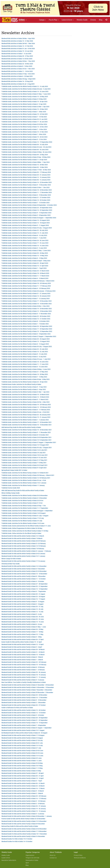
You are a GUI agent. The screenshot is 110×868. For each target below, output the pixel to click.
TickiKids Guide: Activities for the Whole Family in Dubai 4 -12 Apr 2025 (24, 104)
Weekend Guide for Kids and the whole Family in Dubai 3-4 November (23, 836)
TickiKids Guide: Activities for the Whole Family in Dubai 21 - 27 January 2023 (26, 293)
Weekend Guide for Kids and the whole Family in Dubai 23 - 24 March (23, 786)
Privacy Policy (78, 855)
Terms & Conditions (80, 858)
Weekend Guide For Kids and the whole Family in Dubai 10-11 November (24, 834)
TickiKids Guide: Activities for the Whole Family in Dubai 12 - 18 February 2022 (26, 407)
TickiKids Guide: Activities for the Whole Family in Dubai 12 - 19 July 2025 (25, 86)
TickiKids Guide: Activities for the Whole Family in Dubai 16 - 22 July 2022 (25, 352)
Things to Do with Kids (32, 858)
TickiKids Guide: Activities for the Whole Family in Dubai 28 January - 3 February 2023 (28, 291)
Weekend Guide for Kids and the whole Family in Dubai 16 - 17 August (23, 599)
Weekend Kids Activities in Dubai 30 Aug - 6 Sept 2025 (18, 79)
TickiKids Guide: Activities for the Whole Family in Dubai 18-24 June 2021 (25, 455)
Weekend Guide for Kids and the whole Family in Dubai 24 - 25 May (22, 629)
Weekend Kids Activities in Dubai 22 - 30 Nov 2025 (17, 64)
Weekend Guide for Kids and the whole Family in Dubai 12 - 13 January (24, 811)
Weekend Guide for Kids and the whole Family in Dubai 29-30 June (22, 751)
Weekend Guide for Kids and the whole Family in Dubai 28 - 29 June (23, 617)
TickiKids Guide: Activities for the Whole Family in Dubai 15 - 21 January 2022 (26, 417)
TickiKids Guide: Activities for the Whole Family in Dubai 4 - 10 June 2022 (24, 367)
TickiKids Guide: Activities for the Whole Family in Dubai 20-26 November (25, 495)
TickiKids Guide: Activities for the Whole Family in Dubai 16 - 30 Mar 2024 (25, 165)
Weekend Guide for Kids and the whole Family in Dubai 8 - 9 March (22, 657)
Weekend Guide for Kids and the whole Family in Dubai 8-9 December (23, 824)
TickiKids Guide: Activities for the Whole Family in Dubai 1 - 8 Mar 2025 (24, 112)
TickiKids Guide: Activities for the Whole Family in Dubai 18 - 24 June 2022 (25, 362)
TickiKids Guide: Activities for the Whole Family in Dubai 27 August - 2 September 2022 (29, 336)
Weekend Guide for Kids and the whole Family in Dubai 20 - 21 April (23, 776)
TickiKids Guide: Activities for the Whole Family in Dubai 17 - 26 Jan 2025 (24, 122)
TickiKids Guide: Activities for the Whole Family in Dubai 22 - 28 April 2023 (25, 263)
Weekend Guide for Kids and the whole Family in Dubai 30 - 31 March (23, 783)
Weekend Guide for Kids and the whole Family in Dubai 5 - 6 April (22, 647)
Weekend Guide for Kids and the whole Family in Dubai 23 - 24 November (24, 695)
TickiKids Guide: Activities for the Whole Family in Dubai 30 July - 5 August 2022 (27, 346)
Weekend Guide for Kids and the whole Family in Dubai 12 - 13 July (22, 612)
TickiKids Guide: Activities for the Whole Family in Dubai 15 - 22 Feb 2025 (24, 114)
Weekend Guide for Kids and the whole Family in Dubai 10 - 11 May (22, 634)
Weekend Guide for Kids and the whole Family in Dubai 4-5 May (21, 771)
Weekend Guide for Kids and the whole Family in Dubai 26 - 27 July (22, 607)
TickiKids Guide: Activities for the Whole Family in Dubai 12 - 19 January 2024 (26, 177)
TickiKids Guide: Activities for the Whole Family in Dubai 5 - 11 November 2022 (26, 314)
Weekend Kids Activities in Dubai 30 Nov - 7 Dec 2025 (18, 61)
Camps (42, 20)
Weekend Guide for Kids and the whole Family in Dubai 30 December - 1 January (27, 816)
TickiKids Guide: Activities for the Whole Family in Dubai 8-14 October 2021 (25, 435)
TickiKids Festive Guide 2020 (11, 488)
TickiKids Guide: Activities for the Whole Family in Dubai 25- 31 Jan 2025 (24, 119)
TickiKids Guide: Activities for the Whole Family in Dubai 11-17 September (25, 508)
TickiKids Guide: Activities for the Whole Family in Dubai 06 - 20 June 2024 (25, 150)
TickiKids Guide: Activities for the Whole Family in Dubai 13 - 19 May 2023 (25, 256)
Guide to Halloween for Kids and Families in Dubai (17, 708)
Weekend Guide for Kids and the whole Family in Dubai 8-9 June (22, 758)
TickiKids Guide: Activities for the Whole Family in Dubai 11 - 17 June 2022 (25, 364)
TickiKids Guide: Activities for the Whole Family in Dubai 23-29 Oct (22, 501)
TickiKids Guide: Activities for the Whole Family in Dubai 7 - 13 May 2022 (24, 377)
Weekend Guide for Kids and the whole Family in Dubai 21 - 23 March (23, 652)
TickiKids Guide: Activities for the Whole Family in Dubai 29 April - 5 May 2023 (26, 261)
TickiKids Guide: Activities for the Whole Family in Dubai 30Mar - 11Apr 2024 (25, 162)
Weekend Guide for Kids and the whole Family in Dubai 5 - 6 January (23, 814)
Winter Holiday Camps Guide (11, 493)
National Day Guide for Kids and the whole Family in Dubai (20, 826)
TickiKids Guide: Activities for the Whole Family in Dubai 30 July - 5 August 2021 (27, 448)
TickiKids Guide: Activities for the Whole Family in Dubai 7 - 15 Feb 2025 (24, 117)
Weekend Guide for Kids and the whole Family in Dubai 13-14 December (24, 566)
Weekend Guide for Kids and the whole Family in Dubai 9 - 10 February (23, 801)
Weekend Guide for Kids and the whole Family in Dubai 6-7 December (23, 569)
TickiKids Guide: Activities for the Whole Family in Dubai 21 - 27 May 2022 (25, 372)
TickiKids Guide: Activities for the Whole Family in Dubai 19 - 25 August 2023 (26, 220)
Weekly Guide (82, 20)
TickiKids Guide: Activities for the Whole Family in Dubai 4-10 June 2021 (24, 458)
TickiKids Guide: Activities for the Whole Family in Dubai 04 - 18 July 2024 (25, 145)
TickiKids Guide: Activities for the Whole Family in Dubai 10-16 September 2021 (26, 440)
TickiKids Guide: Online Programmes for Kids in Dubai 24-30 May (22, 528)
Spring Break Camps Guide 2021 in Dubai (14, 470)
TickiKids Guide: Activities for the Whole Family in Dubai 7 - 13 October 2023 (25, 203)
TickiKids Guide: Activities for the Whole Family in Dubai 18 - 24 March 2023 (25, 273)
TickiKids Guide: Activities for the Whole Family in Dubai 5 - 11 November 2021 (26, 432)
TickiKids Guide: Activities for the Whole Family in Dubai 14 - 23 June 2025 (25, 91)
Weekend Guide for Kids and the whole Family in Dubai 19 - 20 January (24, 809)
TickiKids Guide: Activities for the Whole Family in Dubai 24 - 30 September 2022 (27, 326)
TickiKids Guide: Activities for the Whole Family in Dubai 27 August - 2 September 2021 (29, 442)
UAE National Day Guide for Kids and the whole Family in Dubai (21, 427)
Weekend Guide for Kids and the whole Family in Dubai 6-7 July (21, 748)
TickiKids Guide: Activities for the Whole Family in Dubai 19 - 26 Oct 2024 (24, 137)
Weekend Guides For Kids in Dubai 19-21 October (17, 839)
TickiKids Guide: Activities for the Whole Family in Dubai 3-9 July (22, 521)
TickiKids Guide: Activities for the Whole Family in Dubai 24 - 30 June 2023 (25, 240)
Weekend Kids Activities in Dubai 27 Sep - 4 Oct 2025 (18, 74)
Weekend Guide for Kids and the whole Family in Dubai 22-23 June (22, 753)
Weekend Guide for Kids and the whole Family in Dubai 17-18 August (23, 735)
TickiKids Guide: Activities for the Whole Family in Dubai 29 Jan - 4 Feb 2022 (25, 412)
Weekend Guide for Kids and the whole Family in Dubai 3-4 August (22, 738)
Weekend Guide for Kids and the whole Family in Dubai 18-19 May (22, 766)
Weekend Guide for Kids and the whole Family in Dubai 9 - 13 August (23, 602)
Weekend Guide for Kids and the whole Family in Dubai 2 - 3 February (23, 804)
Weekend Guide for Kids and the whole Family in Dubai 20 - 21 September (24, 586)
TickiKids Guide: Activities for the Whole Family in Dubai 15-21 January (24, 483)
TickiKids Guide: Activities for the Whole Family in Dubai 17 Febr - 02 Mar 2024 (26, 170)
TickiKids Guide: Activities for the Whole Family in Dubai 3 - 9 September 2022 (26, 334)
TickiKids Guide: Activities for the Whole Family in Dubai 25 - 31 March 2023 (25, 271)
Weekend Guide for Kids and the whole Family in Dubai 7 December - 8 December (27, 690)
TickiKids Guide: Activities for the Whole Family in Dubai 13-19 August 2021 (25, 445)
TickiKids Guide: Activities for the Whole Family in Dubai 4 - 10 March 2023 (25, 278)
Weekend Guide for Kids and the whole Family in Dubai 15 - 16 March (23, 655)
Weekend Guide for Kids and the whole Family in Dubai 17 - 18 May (22, 632)
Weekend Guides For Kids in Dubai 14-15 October (17, 841)
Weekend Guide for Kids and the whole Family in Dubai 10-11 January (23, 556)
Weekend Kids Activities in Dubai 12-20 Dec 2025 (17, 59)
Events (93, 20)
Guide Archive (6, 858)
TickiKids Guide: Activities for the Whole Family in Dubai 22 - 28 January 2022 (26, 415)
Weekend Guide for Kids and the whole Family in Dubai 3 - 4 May (22, 637)
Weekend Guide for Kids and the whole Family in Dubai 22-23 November (24, 571)
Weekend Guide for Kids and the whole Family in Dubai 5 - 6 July (22, 614)
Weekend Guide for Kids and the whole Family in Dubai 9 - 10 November (24, 700)
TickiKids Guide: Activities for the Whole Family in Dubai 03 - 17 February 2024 (26, 172)
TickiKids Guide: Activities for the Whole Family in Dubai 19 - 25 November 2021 (27, 430)
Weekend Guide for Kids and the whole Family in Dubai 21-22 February (24, 543)
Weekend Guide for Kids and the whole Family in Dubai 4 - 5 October (23, 581)
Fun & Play (54, 20)
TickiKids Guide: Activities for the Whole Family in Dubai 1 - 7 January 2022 (25, 420)
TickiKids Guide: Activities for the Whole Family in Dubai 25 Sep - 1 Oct (24, 506)
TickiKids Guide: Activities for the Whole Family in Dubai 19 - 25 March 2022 (25, 395)
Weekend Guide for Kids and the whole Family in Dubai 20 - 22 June (23, 619)
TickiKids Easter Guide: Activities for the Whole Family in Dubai (21, 384)
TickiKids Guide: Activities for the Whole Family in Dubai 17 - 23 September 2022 (27, 329)
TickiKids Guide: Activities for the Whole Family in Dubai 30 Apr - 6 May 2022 (25, 379)
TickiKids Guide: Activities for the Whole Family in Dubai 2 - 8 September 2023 (26, 215)
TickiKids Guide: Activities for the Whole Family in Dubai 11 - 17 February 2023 (26, 286)
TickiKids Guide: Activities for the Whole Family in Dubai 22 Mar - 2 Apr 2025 (25, 107)
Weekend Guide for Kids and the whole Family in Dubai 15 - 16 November (24, 574)
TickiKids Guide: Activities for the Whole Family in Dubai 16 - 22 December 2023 (27, 182)
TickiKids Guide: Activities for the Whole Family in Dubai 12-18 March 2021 (25, 473)
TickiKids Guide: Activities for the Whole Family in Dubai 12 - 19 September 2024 (27, 142)
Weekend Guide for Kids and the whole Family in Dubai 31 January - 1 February (26, 551)
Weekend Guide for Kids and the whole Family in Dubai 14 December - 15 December (28, 687)
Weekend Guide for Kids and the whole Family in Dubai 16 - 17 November (24, 698)
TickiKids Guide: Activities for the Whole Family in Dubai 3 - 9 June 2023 (24, 248)
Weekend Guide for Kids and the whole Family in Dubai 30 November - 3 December (27, 692)
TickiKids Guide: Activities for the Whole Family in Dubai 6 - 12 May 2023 (24, 258)
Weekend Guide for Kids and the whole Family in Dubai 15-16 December (24, 821)
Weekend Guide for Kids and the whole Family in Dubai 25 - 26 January (24, 672)
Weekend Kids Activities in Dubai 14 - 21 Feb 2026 (17, 46)
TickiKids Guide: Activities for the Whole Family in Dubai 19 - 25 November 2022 (27, 309)
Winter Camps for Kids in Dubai (11, 559)
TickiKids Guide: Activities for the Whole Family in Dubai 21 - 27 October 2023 (26, 198)
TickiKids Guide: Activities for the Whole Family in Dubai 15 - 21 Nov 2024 (25, 132)
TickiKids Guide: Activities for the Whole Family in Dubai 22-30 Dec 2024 (24, 124)
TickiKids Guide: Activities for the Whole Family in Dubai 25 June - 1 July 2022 (26, 359)
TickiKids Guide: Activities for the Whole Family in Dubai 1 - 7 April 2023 (24, 268)
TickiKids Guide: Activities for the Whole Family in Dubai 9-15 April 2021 (24, 468)
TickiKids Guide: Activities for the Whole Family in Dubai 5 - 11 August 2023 (25, 225)
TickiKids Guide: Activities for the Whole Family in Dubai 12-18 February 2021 (26, 478)
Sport (27, 863)
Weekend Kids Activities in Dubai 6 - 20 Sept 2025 (17, 76)
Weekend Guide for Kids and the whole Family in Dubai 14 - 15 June (23, 622)
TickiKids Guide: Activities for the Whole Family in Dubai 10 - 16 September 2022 (27, 331)
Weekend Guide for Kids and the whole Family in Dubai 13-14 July (22, 745)
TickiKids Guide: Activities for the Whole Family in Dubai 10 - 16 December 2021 (27, 425)
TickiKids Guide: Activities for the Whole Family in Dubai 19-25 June (23, 523)
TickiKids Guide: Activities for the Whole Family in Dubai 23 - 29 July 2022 (25, 349)
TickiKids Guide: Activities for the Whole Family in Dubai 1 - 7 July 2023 (24, 238)
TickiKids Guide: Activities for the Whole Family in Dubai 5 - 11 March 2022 (25, 399)
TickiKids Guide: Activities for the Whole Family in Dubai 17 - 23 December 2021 (27, 422)
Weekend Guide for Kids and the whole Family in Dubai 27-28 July (22, 740)
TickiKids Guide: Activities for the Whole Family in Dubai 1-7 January (23, 485)
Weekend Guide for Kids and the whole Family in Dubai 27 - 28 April (23, 773)
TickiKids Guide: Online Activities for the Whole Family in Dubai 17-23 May (25, 531)
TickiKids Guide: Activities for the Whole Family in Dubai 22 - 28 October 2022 (26, 316)
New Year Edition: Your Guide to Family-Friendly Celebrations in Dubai (24, 682)
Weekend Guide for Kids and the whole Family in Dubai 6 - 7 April (22, 781)
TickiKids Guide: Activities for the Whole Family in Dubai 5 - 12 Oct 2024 (24, 139)
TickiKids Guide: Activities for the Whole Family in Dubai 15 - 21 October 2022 (26, 319)
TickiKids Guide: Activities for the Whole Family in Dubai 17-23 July (23, 518)
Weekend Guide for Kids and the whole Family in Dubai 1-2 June (22, 761)
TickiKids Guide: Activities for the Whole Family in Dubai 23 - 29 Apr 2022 (24, 382)
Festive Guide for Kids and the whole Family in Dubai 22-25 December (23, 819)
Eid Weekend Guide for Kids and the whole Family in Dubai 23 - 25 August (24, 733)
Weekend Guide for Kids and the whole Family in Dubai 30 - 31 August (23, 594)
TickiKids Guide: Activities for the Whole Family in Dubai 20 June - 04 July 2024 (26, 147)
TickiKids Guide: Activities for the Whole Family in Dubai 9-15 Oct (22, 503)
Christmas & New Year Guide (11, 564)
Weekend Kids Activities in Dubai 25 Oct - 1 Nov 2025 (18, 69)
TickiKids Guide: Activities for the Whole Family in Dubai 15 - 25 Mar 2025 (25, 109)
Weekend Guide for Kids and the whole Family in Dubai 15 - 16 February (24, 665)
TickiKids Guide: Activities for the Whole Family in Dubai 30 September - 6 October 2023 (29, 205)
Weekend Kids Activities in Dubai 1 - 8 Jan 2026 (16, 54)
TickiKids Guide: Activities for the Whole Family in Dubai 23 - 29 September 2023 (27, 208)
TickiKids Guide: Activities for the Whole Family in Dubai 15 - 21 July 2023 (25, 233)
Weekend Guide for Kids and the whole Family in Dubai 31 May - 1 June (24, 627)
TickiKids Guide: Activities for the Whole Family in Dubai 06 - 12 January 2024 (26, 180)
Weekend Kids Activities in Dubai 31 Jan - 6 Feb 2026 (18, 49)
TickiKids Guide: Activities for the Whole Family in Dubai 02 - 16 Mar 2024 (25, 167)
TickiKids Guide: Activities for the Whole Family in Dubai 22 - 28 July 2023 (25, 230)
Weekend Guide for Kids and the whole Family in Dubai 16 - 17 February (24, 798)
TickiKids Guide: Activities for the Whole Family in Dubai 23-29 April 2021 (24, 465)
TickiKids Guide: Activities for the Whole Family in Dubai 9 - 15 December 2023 (26, 185)
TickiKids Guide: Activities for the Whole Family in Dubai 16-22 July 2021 (24, 450)
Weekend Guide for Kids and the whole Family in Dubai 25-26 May (22, 763)
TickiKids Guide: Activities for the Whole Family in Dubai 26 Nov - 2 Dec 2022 (25, 306)
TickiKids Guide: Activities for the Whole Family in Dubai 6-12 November (24, 498)
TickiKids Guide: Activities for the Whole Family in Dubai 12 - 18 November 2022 (27, 311)
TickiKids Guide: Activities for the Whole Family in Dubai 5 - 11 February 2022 (26, 410)
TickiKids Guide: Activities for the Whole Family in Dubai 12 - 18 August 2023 (26, 223)
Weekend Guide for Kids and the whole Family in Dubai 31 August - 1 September (26, 728)
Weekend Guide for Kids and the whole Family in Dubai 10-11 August (23, 730)
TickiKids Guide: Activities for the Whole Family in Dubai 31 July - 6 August (25, 516)
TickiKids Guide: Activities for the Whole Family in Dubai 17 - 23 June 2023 (25, 243)
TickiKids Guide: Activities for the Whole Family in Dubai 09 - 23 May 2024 (25, 155)
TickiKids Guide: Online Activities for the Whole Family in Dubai (21, 533)
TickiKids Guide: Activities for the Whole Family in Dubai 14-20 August (24, 513)
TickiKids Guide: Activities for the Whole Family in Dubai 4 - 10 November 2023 (26, 195)
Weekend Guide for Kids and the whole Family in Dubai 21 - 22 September (24, 720)
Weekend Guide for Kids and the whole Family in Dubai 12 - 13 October (24, 713)
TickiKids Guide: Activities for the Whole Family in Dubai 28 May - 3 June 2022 (26, 369)
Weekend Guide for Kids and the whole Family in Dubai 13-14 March (23, 536)
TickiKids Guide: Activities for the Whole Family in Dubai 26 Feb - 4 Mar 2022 (25, 402)
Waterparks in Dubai (32, 860)
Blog (101, 20)
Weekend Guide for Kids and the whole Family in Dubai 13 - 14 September (24, 589)
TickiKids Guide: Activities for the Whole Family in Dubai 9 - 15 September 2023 (26, 213)
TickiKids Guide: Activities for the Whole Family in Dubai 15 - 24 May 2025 (25, 97)
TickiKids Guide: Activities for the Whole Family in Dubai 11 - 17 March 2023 (25, 276)
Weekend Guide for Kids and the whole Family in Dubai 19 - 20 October (24, 710)
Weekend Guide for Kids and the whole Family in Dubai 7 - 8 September (24, 725)
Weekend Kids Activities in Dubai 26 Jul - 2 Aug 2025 (18, 84)
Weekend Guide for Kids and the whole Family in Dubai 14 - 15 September (24, 723)
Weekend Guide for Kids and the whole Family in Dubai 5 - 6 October (23, 715)
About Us (53, 855)
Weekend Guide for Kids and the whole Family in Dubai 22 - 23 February (24, 662)
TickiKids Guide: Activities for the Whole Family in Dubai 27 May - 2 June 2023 (26, 251)
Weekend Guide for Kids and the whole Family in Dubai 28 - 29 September (24, 718)
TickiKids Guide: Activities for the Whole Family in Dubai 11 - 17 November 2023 (27, 192)
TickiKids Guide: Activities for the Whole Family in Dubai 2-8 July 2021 (24, 453)
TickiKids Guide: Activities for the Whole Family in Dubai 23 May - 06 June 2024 (26, 152)
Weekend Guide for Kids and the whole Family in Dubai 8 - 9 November (24, 576)
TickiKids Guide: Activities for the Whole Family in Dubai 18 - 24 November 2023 (27, 190)
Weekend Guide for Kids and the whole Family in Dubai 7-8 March (22, 538)
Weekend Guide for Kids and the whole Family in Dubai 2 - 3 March (22, 793)
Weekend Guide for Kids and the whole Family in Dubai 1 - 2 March (22, 660)
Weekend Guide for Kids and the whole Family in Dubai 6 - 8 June (22, 624)
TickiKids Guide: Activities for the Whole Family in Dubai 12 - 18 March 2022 (25, 397)
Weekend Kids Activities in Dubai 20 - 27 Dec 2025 (17, 56)
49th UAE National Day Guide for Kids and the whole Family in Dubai (23, 490)
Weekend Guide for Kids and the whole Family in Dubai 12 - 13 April (23, 644)
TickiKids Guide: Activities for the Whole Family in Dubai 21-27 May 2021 (24, 460)
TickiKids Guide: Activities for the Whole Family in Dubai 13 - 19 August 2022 (26, 341)
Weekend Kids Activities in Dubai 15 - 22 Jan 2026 (17, 51)
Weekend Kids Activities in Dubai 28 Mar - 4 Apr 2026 (18, 38)
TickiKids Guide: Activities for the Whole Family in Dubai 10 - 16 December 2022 (27, 304)
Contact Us (53, 858)
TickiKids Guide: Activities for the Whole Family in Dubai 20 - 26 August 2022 (26, 339)
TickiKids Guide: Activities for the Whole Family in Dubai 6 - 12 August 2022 (25, 344)
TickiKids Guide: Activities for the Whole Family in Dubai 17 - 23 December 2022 (27, 301)
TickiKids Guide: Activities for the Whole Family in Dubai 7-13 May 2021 (24, 463)
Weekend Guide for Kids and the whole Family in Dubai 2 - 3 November (24, 703)
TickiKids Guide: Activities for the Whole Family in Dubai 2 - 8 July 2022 (24, 357)
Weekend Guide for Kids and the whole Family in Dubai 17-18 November (24, 831)
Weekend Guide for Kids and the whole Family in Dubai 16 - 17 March (23, 788)
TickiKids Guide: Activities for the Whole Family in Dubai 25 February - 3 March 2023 (28, 281)
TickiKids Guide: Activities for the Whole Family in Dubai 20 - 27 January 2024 (26, 175)
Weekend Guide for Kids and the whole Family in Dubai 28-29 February (24, 541)
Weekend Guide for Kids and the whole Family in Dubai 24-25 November (24, 829)
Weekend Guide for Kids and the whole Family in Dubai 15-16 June (22, 756)
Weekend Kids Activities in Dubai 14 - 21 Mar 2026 (17, 41)
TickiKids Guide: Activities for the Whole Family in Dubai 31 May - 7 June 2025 (26, 94)
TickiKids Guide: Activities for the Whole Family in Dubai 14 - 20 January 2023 (26, 296)
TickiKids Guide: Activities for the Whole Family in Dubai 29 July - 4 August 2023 (27, 228)
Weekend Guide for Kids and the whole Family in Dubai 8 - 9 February (23, 667)
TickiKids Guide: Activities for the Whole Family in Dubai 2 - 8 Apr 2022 (24, 389)
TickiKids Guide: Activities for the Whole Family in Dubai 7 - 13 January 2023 (25, 299)
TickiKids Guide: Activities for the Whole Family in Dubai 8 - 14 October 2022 (25, 321)
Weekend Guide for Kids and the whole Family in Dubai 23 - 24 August (23, 597)
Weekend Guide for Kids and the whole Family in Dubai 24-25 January (23, 554)
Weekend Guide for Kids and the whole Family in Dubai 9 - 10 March (23, 791)
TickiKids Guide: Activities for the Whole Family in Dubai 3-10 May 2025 (24, 99)
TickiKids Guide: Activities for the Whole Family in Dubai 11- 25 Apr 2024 (24, 160)
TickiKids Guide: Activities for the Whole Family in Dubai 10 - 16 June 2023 (25, 246)
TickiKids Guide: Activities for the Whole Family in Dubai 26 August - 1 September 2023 (29, 218)
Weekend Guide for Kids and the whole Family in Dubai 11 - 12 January (24, 677)
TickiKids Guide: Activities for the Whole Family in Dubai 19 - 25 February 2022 (26, 405)
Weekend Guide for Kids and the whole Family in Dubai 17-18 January (23, 561)
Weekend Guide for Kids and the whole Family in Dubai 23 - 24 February (24, 796)
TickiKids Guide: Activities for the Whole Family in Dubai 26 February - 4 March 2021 (28, 475)
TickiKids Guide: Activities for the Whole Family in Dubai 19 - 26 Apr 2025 (24, 102)
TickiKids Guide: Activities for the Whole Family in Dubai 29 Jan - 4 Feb (24, 480)
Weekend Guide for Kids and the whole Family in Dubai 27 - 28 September (24, 584)
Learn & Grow (68, 20)
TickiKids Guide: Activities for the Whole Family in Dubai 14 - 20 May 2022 (25, 374)
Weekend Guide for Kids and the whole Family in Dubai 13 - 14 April (23, 778)
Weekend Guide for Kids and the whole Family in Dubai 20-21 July (22, 743)
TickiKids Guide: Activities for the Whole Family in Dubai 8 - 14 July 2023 (24, 235)
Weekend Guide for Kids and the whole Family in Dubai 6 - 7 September (24, 591)
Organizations (30, 855)
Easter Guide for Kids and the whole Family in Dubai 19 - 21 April (22, 642)
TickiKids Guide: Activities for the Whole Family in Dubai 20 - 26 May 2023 (25, 253)
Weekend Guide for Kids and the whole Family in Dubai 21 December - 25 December (28, 685)
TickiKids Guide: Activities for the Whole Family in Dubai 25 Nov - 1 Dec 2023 (25, 187)
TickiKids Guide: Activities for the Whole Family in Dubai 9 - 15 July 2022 (24, 354)
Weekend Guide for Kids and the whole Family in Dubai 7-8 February (23, 549)
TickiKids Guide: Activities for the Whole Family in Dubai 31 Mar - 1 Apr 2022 (25, 392)
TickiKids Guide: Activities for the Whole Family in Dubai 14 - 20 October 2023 (26, 200)
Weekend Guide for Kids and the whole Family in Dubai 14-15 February (24, 546)
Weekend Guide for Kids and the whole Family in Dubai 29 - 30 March (23, 650)
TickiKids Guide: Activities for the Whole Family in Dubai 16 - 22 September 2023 (27, 210)
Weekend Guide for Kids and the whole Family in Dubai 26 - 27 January (24, 806)
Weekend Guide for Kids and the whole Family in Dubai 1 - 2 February (23, 670)
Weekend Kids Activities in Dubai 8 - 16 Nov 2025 (17, 66)
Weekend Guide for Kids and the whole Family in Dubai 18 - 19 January (24, 675)
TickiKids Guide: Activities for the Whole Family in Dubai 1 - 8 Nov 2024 (24, 134)
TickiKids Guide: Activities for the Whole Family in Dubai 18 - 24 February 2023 (26, 283)
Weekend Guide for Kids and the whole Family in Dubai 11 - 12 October (24, 579)
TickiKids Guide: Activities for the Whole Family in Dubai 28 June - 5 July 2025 (26, 89)
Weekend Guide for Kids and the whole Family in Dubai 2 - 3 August (22, 604)
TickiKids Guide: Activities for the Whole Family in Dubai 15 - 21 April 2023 (25, 266)
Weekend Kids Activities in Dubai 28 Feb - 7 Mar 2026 (18, 43)
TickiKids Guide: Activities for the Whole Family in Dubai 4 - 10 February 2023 (26, 288)
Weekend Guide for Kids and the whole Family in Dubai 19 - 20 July (22, 609)
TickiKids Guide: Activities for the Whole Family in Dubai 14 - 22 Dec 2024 (24, 127)
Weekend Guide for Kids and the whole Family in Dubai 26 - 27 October (24, 705)
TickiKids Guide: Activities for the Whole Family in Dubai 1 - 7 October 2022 (25, 324)
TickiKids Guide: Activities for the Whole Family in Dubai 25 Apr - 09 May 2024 (26, 157)
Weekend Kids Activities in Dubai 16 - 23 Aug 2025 (17, 81)
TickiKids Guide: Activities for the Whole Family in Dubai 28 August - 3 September (27, 511)
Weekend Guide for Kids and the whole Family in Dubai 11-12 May (22, 768)
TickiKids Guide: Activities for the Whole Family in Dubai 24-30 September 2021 (26, 437)
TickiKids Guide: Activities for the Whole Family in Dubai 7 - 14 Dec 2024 (24, 129)
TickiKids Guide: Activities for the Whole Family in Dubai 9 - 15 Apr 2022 (24, 387)
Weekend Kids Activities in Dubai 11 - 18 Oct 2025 (17, 71)
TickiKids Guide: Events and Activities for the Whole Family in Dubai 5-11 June (26, 526)
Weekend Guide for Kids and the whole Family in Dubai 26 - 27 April (23, 639)
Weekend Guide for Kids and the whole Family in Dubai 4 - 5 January (23, 680)
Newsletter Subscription (9, 860)
